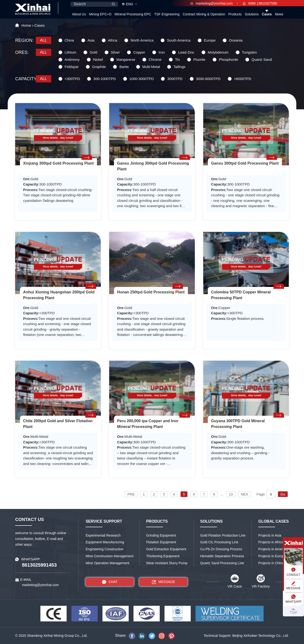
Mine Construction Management (109, 556)
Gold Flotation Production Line (223, 535)
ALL (43, 40)
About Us (79, 14)
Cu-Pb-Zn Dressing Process (221, 549)
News (279, 14)
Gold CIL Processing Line (219, 542)
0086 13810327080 (260, 3)
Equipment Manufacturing (105, 542)
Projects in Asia (270, 535)
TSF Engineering (167, 14)
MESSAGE (163, 582)
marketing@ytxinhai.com (212, 3)
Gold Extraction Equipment (166, 549)
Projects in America (273, 549)
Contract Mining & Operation (204, 14)
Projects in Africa (271, 542)
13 (231, 494)
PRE (131, 494)
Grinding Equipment (161, 535)
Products (235, 14)
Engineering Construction (104, 549)
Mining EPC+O (100, 14)
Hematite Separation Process (222, 556)
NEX (244, 494)
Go (283, 494)
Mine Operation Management (107, 563)
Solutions (252, 14)
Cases (267, 14)
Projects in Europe (272, 556)
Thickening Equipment (163, 556)
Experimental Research (103, 535)
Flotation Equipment (161, 542)
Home (26, 25)
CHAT (110, 582)
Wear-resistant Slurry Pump (167, 563)
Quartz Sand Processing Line (222, 563)
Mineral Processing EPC (133, 14)
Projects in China (271, 563)
